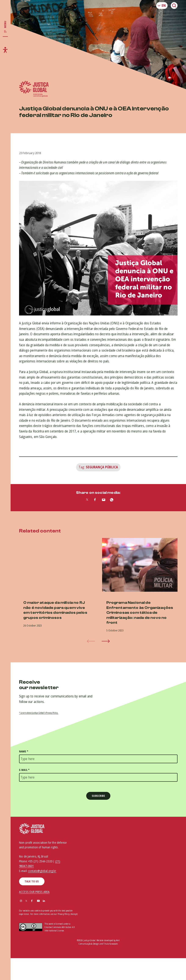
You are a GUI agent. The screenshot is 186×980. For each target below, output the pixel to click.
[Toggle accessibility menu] (5, 50)
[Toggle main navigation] (5, 27)
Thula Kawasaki (111, 944)
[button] (106, 641)
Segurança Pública (102, 467)
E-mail (24, 770)
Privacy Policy (64, 914)
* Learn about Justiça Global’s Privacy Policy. (39, 713)
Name (24, 751)
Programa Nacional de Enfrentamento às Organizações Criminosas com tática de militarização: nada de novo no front (140, 613)
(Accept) (74, 914)
